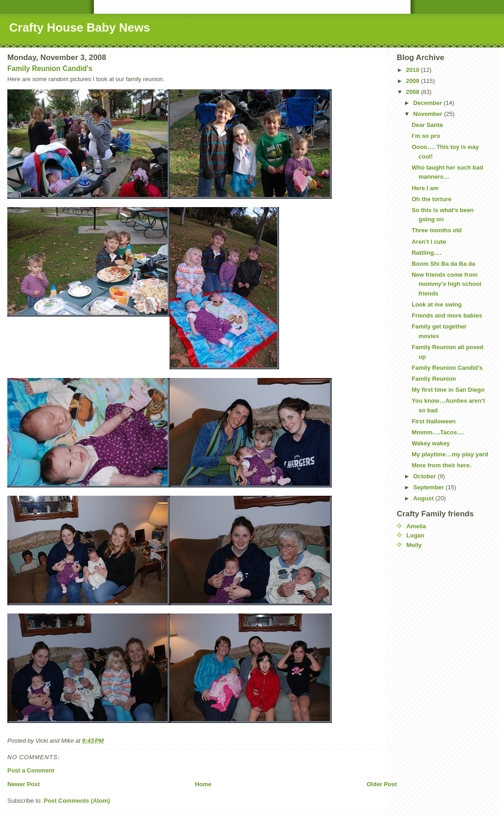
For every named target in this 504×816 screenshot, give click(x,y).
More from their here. (441, 465)
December (428, 103)
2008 (414, 92)
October (425, 476)
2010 (414, 70)
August (424, 498)
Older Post (382, 784)
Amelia (416, 526)
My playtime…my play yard (450, 454)
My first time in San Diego (448, 390)
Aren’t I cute (429, 242)
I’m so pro (426, 136)
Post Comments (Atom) (77, 801)
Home (203, 784)
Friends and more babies (447, 315)
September (430, 487)
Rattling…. (426, 253)
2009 (414, 81)
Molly (414, 545)
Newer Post (24, 784)
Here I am (425, 188)
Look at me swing (436, 304)
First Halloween (433, 421)
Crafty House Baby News (80, 27)
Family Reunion (434, 379)
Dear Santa (427, 125)
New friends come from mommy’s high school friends (446, 284)
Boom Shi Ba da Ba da (443, 264)
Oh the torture (431, 199)
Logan (415, 535)
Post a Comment (31, 770)
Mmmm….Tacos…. (438, 432)
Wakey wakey (430, 443)
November (429, 114)
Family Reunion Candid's (50, 68)
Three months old (436, 230)
